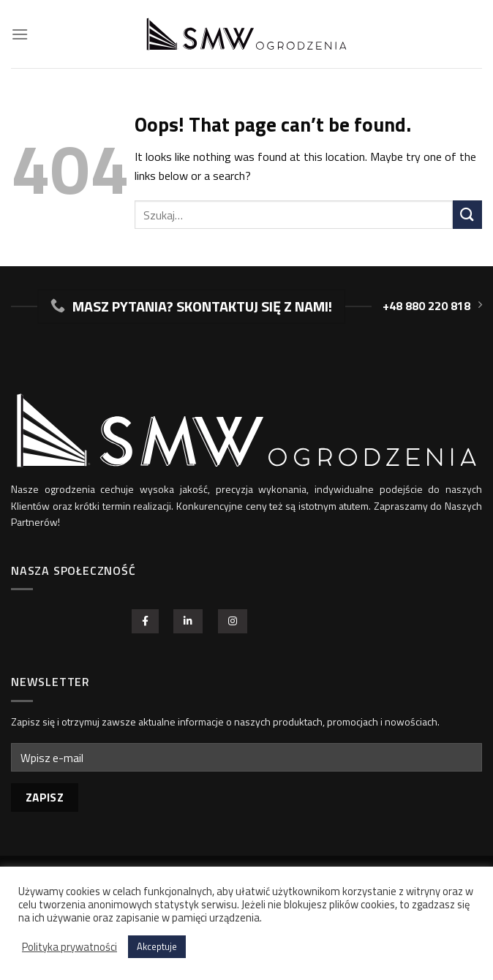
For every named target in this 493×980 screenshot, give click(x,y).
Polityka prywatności (69, 947)
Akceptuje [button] (157, 946)
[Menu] (20, 34)
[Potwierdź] (467, 215)
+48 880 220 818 (432, 306)
